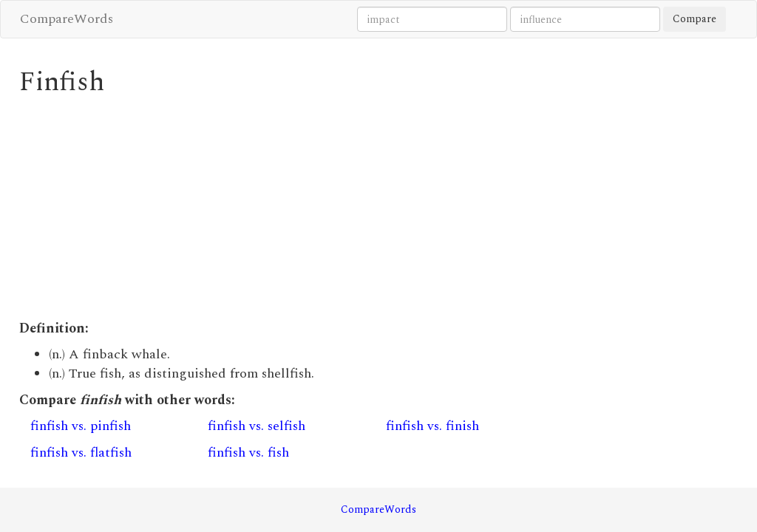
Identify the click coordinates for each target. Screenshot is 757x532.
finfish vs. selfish (257, 426)
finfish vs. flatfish (81, 453)
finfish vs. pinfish (81, 426)
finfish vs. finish (432, 426)
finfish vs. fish (248, 453)
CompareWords (67, 19)
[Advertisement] (286, 208)
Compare (695, 19)
